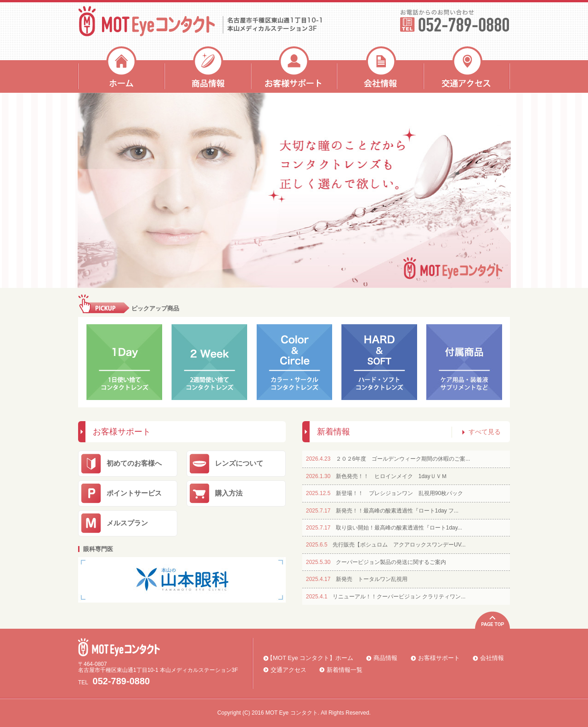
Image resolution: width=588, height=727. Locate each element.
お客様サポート (294, 69)
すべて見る (481, 432)
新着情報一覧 (345, 670)
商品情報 (208, 69)
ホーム (121, 69)
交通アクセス (467, 69)
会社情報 (380, 69)
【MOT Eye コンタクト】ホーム (310, 658)
